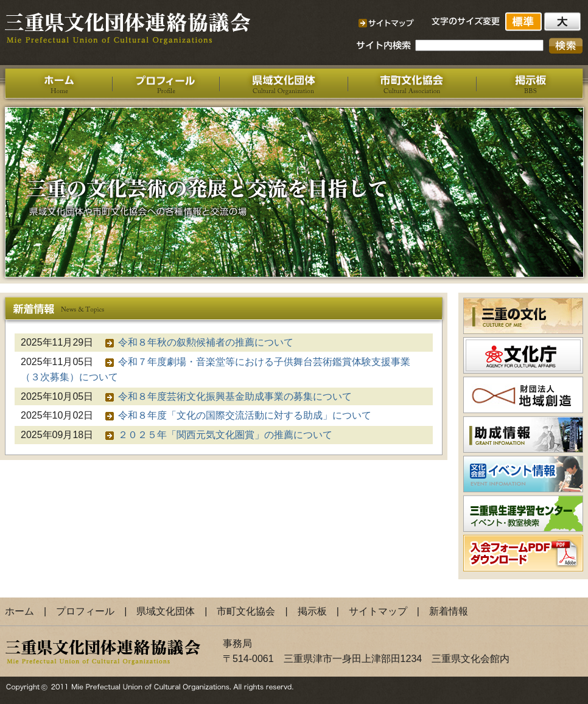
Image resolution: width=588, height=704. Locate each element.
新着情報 (449, 611)
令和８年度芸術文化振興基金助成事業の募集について (235, 396)
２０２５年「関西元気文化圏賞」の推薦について (225, 435)
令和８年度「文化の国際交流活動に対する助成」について (245, 415)
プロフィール (85, 611)
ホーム (19, 611)
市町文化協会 (246, 611)
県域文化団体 (166, 611)
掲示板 (312, 611)
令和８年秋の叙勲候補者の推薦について (206, 342)
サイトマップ (378, 611)
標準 (525, 22)
